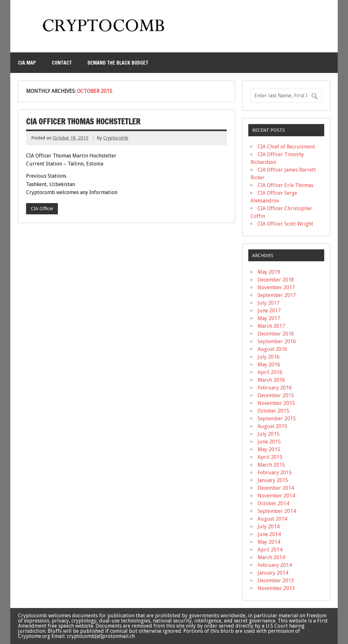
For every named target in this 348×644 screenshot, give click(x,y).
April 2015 (270, 457)
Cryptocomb (116, 138)
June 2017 (269, 311)
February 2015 (275, 473)
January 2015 (273, 480)
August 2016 (272, 349)
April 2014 (270, 550)
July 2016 (269, 357)
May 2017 (269, 318)
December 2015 (276, 395)
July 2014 (269, 527)
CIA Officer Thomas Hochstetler (83, 121)
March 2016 (271, 380)
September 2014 (277, 511)
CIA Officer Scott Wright (285, 224)
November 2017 (276, 287)
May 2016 (269, 365)
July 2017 (269, 303)
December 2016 (276, 334)
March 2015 (271, 465)
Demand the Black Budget (118, 63)
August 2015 (272, 426)
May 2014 (269, 542)
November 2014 (276, 496)
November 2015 (276, 403)
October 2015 (273, 411)
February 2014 (275, 565)
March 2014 (271, 557)
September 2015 (277, 419)
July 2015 (269, 434)
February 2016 (275, 388)
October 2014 (273, 503)
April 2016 (270, 372)
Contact (62, 63)
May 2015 (269, 449)
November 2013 (276, 588)
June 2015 (269, 442)
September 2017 (277, 295)
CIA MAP (27, 63)
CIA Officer (42, 209)
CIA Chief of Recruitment (286, 147)
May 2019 (269, 272)
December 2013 (276, 581)
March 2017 (271, 326)
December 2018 (276, 280)
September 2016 (277, 341)
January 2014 (273, 573)
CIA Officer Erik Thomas (285, 185)
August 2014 (272, 519)
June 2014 (269, 534)
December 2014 (276, 488)
